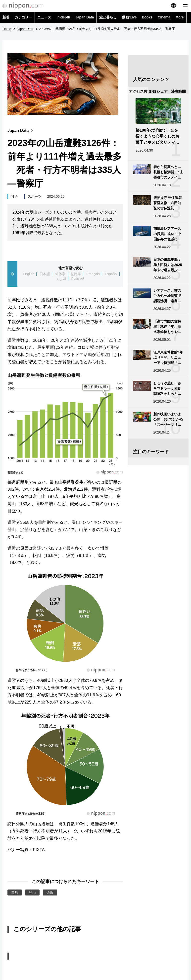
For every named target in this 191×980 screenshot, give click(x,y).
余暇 (50, 892)
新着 (6, 17)
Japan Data (85, 17)
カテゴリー (23, 17)
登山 (32, 892)
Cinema (164, 17)
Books (147, 17)
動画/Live (129, 17)
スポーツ (35, 196)
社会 (15, 196)
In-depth (63, 17)
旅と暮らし (108, 17)
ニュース (44, 17)
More (180, 17)
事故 (15, 892)
